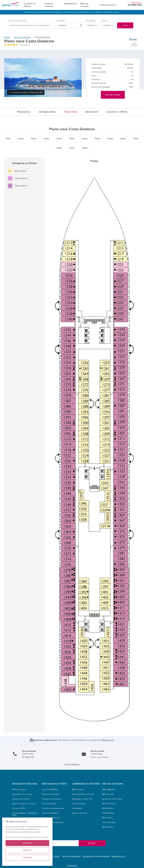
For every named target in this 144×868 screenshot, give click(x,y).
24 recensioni (24, 45)
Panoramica (24, 112)
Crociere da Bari (49, 804)
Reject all (27, 850)
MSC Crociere (78, 790)
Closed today (28, 754)
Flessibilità (91, 21)
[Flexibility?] (93, 25)
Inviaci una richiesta (99, 757)
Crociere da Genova (51, 818)
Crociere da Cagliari (51, 794)
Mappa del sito (118, 856)
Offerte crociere (19, 790)
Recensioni (92, 112)
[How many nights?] (108, 25)
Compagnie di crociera (22, 794)
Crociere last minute (21, 799)
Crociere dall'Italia (50, 790)
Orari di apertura (72, 764)
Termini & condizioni (71, 856)
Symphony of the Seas (112, 799)
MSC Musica (108, 808)
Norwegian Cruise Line (82, 799)
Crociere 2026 (18, 808)
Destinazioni (71, 4)
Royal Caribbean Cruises (83, 794)
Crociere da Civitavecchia (53, 808)
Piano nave (71, 112)
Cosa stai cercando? (17, 21)
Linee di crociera (49, 5)
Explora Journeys (80, 813)
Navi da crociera (84, 5)
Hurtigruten (77, 808)
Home (7, 37)
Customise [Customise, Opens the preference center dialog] (27, 858)
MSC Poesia (107, 818)
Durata (105, 21)
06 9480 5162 (135, 5)
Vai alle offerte (113, 95)
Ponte (8, 139)
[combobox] (32, 25)
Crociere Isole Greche (52, 799)
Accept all (27, 843)
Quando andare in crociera (24, 804)
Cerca (125, 25)
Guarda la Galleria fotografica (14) (26, 92)
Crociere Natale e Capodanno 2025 (25, 814)
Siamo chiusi (136, 2)
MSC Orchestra (109, 804)
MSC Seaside (108, 794)
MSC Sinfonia (108, 827)
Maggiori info (108, 740)
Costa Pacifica (108, 813)
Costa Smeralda (109, 822)
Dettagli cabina (47, 112)
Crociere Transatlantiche (53, 822)
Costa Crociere (79, 804)
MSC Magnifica (109, 790)
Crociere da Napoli (50, 813)
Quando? (61, 21)
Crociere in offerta (30, 5)
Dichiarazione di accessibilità (96, 856)
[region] (27, 842)
